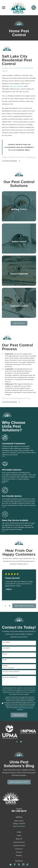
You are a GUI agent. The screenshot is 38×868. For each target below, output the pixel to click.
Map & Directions (19, 826)
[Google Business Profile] (11, 864)
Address (5, 666)
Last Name (6, 648)
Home (19, 835)
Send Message (19, 715)
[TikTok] (27, 864)
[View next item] (10, 606)
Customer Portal (19, 845)
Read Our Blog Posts (19, 782)
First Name (6, 642)
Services (19, 852)
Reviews (19, 855)
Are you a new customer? (11, 672)
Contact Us (19, 849)
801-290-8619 (19, 811)
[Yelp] (19, 864)
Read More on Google (24, 606)
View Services (19, 323)
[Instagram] (23, 864)
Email (5, 660)
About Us (19, 839)
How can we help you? (10, 677)
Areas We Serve (19, 842)
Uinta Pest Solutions (17, 86)
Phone (5, 654)
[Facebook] (15, 864)
